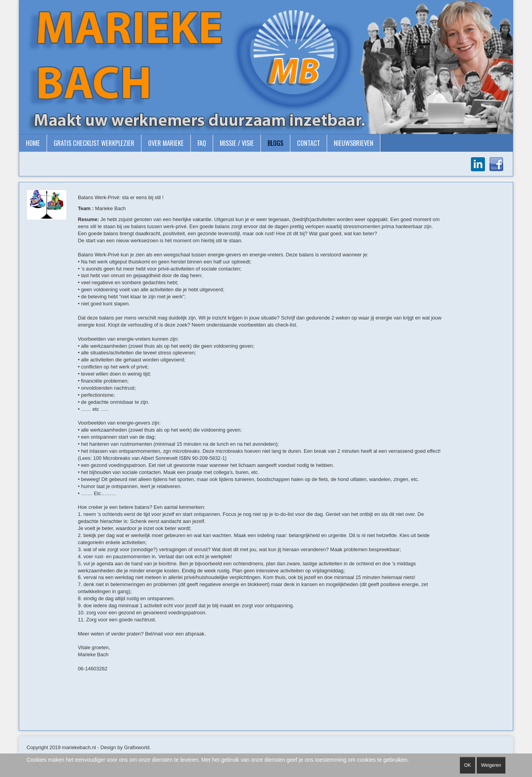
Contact (309, 143)
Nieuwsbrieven (354, 143)
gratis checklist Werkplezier (94, 143)
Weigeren (491, 765)
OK (468, 765)
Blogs (275, 143)
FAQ (202, 143)
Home (33, 143)
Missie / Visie (237, 143)
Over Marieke (166, 143)
